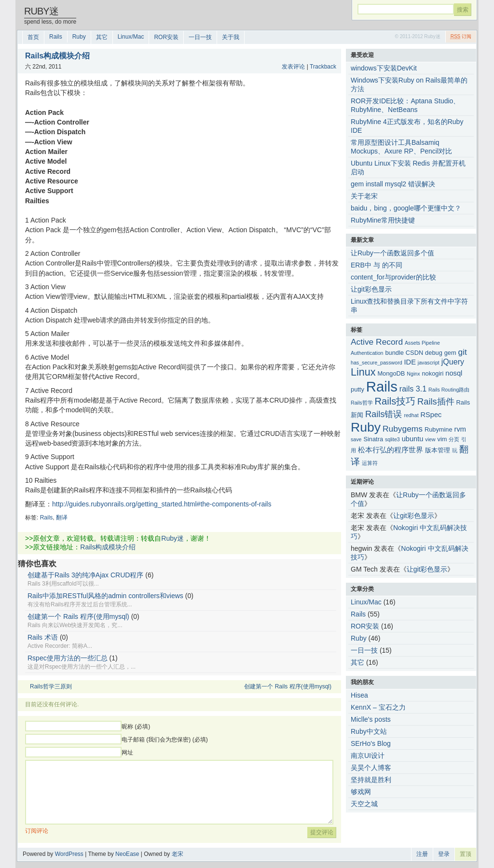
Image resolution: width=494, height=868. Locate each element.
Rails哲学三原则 (51, 686)
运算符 (370, 463)
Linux (363, 372)
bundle (394, 353)
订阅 (461, 36)
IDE (410, 362)
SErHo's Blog (371, 743)
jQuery (453, 362)
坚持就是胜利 (371, 780)
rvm (460, 429)
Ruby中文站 (369, 731)
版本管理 (438, 450)
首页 (33, 37)
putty (357, 389)
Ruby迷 (41, 11)
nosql (454, 373)
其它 (102, 37)
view (430, 439)
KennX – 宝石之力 (378, 707)
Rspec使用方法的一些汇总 (68, 658)
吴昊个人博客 (371, 768)
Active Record (377, 342)
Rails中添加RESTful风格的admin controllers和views (105, 596)
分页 (454, 439)
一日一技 (200, 37)
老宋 (178, 854)
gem (450, 353)
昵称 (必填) (136, 727)
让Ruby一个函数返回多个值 (392, 253)
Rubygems (403, 429)
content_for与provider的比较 (393, 277)
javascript (429, 363)
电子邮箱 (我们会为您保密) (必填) (165, 740)
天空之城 (364, 804)
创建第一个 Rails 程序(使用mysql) (78, 616)
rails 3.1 (413, 389)
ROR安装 (166, 37)
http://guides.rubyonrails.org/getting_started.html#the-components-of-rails (162, 504)
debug (434, 353)
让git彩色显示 (371, 289)
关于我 (231, 37)
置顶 (466, 854)
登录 (444, 854)
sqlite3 (392, 439)
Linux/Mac (131, 37)
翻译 (62, 518)
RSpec (431, 415)
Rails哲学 (362, 403)
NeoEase (127, 854)
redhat (411, 415)
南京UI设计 (368, 756)
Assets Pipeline (422, 343)
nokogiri (432, 373)
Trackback (323, 67)
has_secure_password (377, 363)
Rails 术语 (43, 637)
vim (442, 439)
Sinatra (373, 439)
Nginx (413, 374)
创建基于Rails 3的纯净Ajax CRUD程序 (85, 575)
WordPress (69, 854)
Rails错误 (384, 414)
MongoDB (391, 373)
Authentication (367, 353)
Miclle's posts (371, 719)
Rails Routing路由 (449, 390)
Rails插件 (436, 401)
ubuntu (413, 439)
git (463, 352)
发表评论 (293, 67)
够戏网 (361, 792)
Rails (56, 37)
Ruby (79, 37)
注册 (422, 854)
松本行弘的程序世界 (391, 450)
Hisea (359, 695)
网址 (127, 753)
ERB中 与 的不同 (377, 265)
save (356, 439)
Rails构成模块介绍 (108, 547)
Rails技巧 (395, 401)
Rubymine (439, 429)
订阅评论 (37, 831)
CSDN (414, 353)
